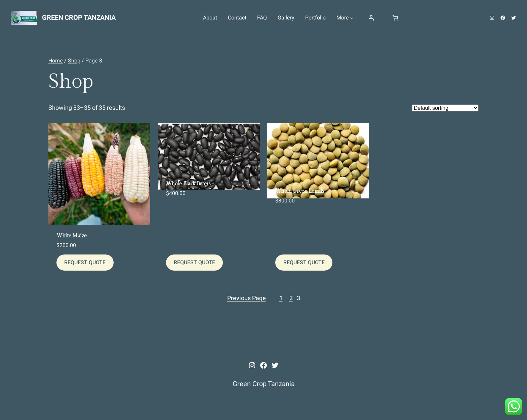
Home (56, 61)
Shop (74, 61)
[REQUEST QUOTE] (85, 263)
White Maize (71, 236)
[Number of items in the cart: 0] (395, 18)
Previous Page (247, 298)
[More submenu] (352, 18)
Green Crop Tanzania (79, 18)
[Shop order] (445, 108)
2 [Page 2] (291, 298)
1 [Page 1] (281, 298)
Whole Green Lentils (300, 191)
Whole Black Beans (188, 184)
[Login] (371, 18)
